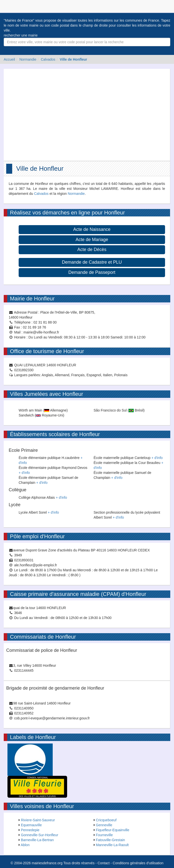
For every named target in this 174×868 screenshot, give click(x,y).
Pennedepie (30, 830)
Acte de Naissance (92, 229)
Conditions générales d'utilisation (138, 863)
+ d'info (24, 473)
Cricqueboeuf (106, 820)
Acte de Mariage (92, 240)
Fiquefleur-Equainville (112, 830)
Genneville (104, 825)
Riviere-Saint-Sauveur (38, 820)
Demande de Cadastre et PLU (92, 262)
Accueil (9, 59)
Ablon (25, 845)
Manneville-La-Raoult (112, 845)
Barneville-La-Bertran (37, 840)
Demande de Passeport (92, 272)
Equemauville (31, 825)
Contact (104, 863)
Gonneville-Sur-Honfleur (40, 835)
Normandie (28, 59)
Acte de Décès (92, 249)
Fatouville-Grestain (110, 840)
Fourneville (104, 835)
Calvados (48, 59)
